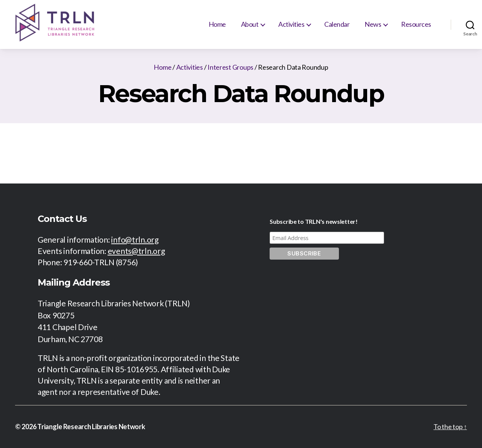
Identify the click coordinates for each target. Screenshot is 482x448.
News (373, 24)
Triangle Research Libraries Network (91, 427)
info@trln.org (135, 239)
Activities (291, 24)
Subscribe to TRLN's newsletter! (314, 221)
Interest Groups (230, 67)
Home (217, 24)
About (250, 24)
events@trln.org (136, 251)
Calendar (337, 24)
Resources (416, 24)
